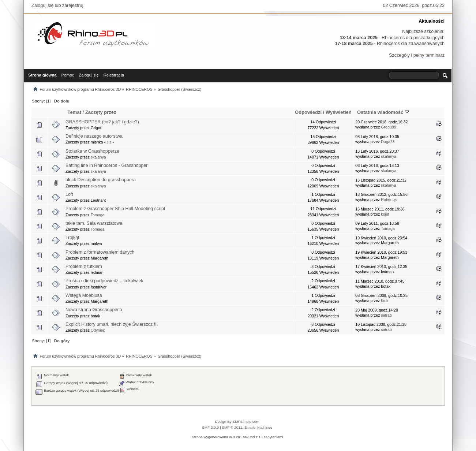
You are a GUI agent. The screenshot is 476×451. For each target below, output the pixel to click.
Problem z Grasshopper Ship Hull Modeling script (115, 209)
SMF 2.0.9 (210, 427)
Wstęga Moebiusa (84, 295)
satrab (386, 315)
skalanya (98, 157)
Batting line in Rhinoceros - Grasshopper (107, 165)
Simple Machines (258, 427)
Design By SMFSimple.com (237, 422)
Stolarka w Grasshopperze (92, 151)
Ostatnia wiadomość (383, 112)
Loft (69, 194)
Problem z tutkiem (84, 266)
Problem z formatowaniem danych (100, 252)
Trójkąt (72, 238)
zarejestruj (73, 5)
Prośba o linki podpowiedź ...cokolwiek (104, 281)
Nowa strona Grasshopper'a (94, 310)
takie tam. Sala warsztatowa (94, 223)
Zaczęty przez (101, 112)
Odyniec (98, 330)
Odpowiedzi (308, 112)
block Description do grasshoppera (101, 180)
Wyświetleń (339, 112)
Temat (74, 112)
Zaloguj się (42, 5)
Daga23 (388, 142)
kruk (385, 301)
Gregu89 (388, 127)
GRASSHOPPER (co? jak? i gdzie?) (102, 122)
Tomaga (98, 215)
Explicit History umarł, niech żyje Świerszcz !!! (112, 324)
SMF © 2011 (232, 427)
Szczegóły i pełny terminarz (417, 55)
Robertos (389, 200)
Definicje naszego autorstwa (94, 136)
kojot (385, 214)
